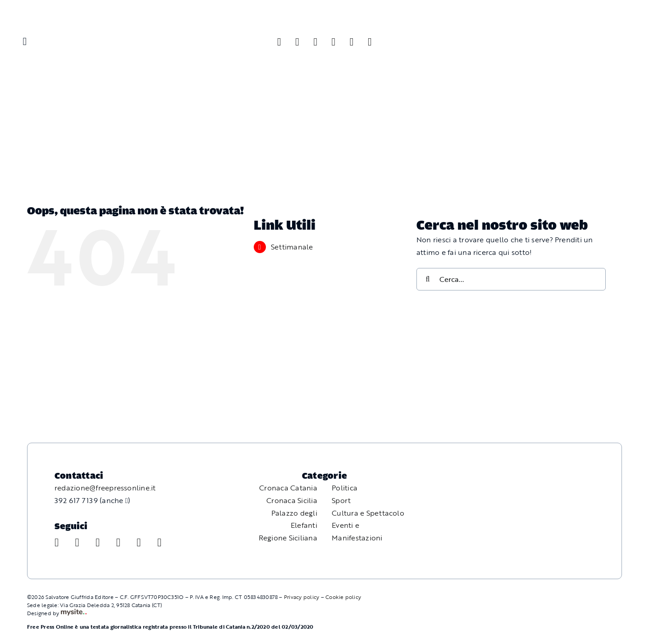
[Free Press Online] (599, 17)
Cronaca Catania (288, 488)
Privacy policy (302, 597)
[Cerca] (428, 279)
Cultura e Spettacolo (368, 513)
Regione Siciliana (288, 538)
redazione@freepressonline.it (105, 488)
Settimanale (292, 247)
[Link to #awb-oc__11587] (25, 41)
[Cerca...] (511, 279)
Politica (345, 488)
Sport (341, 500)
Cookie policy (343, 597)
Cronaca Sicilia (292, 500)
